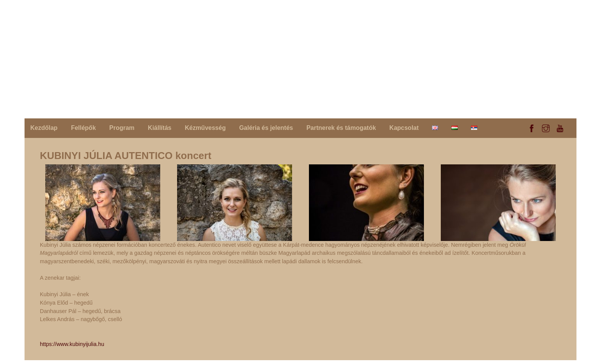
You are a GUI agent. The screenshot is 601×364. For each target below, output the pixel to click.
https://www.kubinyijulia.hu (72, 344)
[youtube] (560, 127)
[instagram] (546, 127)
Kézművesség (205, 128)
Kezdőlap (44, 128)
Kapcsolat (404, 128)
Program (122, 128)
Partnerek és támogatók (341, 128)
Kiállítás (160, 128)
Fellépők (83, 128)
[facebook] (532, 127)
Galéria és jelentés (266, 128)
